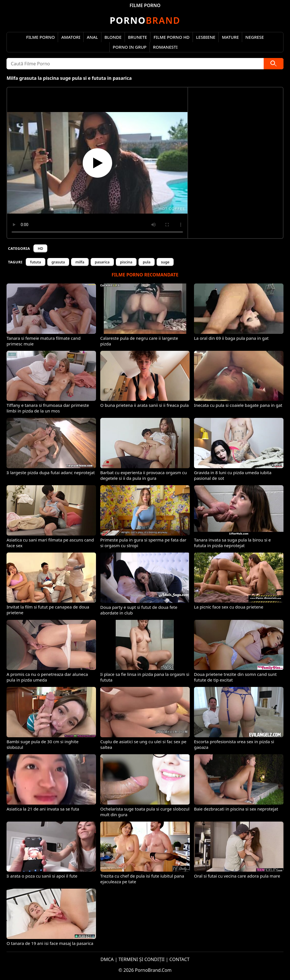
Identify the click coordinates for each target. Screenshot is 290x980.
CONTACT (179, 959)
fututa (35, 262)
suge (165, 262)
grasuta (58, 262)
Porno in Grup (130, 47)
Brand (145, 20)
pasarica (102, 262)
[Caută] (274, 64)
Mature (230, 37)
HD (40, 248)
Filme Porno (40, 37)
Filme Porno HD (171, 37)
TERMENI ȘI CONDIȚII (141, 959)
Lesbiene (206, 37)
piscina (126, 262)
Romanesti (165, 47)
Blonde (113, 37)
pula (147, 262)
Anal (92, 37)
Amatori (71, 37)
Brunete (137, 37)
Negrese (254, 37)
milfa (80, 262)
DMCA (107, 959)
